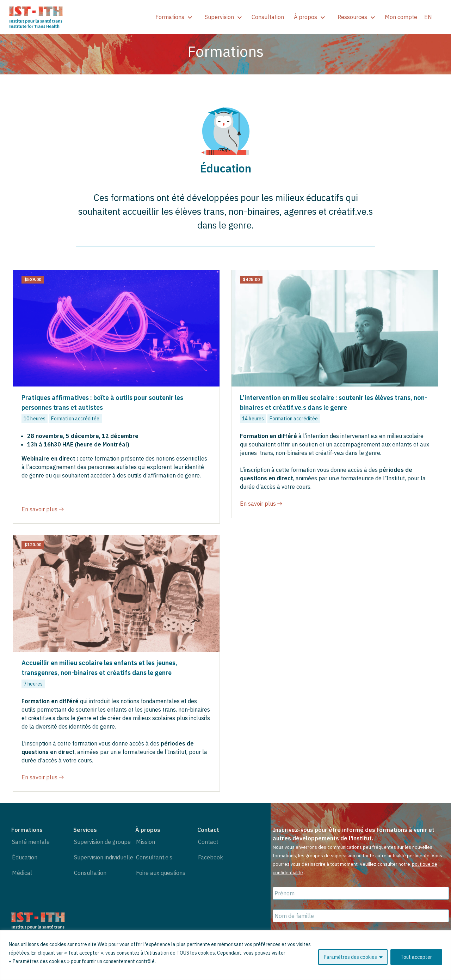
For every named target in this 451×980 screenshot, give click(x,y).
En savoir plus (43, 509)
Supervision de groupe (102, 842)
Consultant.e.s (154, 857)
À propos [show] (309, 17)
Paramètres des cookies (350, 957)
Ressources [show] (356, 17)
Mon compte (401, 17)
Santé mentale (31, 842)
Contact (208, 842)
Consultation (268, 17)
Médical (22, 873)
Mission (146, 842)
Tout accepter (416, 957)
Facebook (211, 857)
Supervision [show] (223, 17)
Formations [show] (174, 17)
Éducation (25, 857)
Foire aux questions (161, 873)
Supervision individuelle (104, 857)
